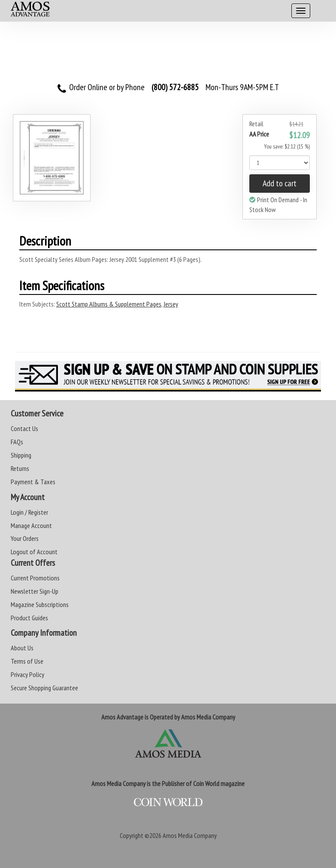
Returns (20, 468)
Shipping (21, 455)
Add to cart (280, 183)
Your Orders (25, 538)
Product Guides (29, 618)
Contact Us (24, 428)
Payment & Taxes (33, 482)
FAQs (17, 442)
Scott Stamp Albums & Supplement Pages (109, 304)
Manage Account (31, 525)
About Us (22, 648)
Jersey (171, 304)
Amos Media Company (190, 835)
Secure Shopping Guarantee (44, 688)
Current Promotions (35, 578)
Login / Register (29, 512)
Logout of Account (34, 552)
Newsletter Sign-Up (35, 591)
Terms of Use (27, 661)
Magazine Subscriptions (40, 604)
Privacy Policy (27, 674)
